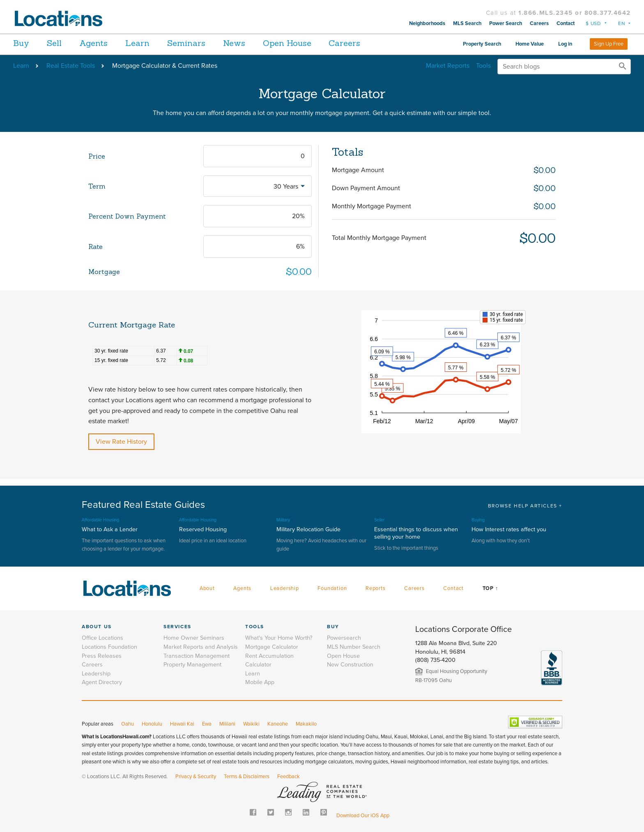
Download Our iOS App (363, 816)
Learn (151, 43)
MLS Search (467, 23)
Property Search (482, 44)
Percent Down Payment (127, 216)
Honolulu (152, 724)
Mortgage (104, 272)
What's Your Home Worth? (279, 638)
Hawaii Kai (182, 724)
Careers (539, 23)
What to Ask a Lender (110, 529)
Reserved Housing (203, 529)
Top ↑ (490, 588)
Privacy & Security (196, 777)
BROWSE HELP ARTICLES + (525, 506)
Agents (102, 43)
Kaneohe (278, 724)
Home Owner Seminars (194, 638)
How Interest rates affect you (509, 529)
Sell (59, 43)
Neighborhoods (427, 23)
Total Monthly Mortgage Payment (379, 238)
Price (97, 156)
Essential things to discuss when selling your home (416, 533)
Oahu (128, 724)
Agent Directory (102, 682)
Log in (565, 44)
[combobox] (258, 186)
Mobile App (260, 682)
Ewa (207, 724)
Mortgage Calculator (272, 647)
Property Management (192, 665)
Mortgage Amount (358, 170)
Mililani (227, 724)
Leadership (285, 588)
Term (97, 186)
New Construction (350, 665)
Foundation (332, 588)
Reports (376, 588)
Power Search (506, 23)
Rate (95, 247)
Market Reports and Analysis (201, 647)
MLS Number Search (354, 647)
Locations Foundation (109, 647)
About (207, 588)
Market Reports (448, 66)
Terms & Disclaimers (247, 777)
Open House (314, 43)
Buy (21, 43)
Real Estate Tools (71, 66)
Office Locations (102, 638)
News (257, 43)
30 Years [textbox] (286, 187)
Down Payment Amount (366, 188)
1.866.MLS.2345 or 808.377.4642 (575, 13)
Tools (483, 66)
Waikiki (251, 724)
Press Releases (102, 656)
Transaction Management (197, 656)
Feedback (289, 777)
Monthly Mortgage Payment (371, 206)
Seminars (204, 43)
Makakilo (306, 724)
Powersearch (344, 638)
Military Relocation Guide (308, 529)
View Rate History (121, 442)
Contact (566, 23)
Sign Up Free (609, 44)
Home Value (530, 44)
